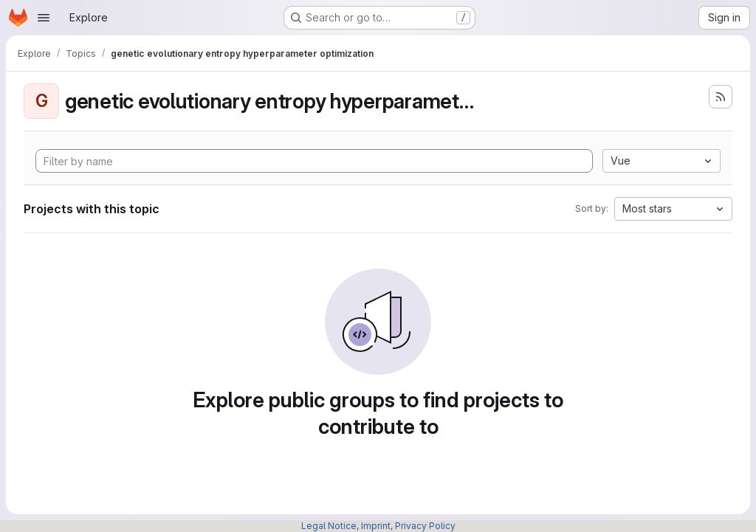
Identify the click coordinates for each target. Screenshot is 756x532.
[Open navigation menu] (44, 18)
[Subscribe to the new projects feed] (721, 97)
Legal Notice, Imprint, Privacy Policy (378, 526)
